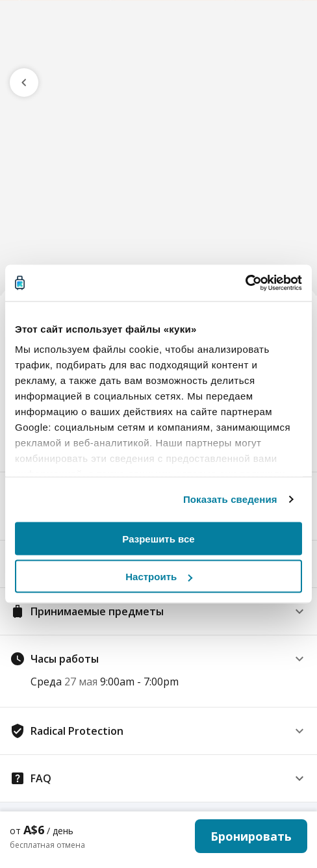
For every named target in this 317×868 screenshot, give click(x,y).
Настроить (159, 577)
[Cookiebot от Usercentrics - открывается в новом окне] (245, 283)
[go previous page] (24, 83)
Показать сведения (230, 499)
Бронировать (251, 836)
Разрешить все (158, 538)
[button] (158, 611)
